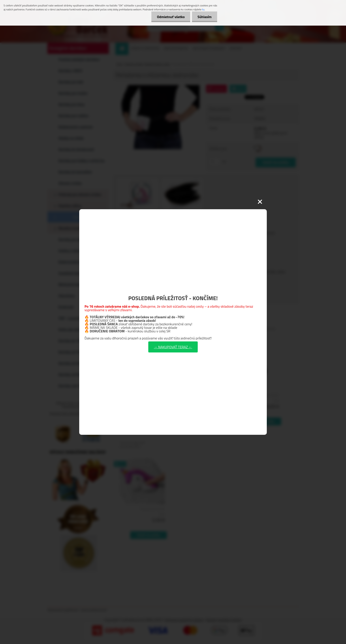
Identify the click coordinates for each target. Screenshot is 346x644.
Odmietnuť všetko (171, 17)
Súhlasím (205, 17)
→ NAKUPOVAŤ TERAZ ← (173, 347)
